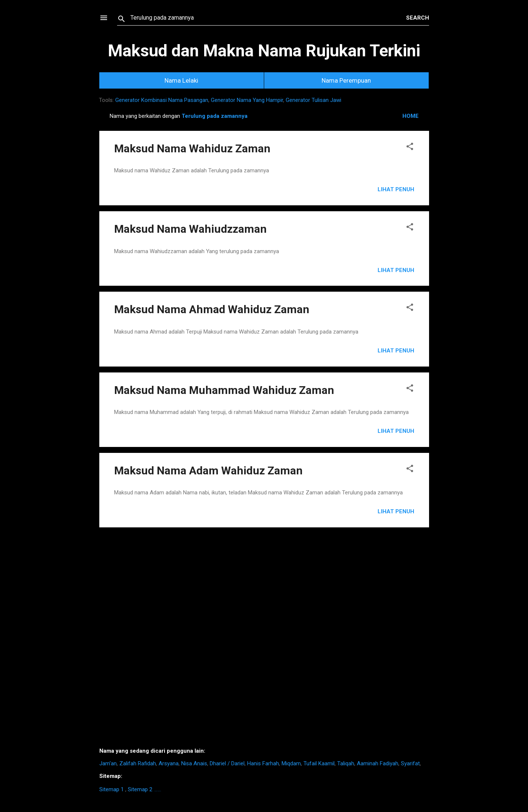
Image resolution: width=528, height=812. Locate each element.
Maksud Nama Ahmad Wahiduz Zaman (212, 309)
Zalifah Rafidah (138, 763)
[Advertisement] (264, 640)
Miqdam (291, 763)
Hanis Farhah (263, 763)
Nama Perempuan (346, 80)
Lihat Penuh (396, 189)
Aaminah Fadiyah (378, 763)
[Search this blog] (268, 18)
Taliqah (346, 763)
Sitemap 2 (140, 789)
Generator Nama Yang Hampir (247, 100)
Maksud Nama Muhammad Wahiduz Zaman (224, 390)
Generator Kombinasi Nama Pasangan (162, 100)
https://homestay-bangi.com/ (157, 791)
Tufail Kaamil (319, 763)
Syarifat (410, 763)
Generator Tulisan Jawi (313, 100)
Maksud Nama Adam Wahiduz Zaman (208, 470)
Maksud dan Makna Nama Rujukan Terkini (264, 51)
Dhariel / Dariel (227, 763)
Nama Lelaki (181, 80)
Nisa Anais (194, 763)
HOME (411, 116)
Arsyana (169, 763)
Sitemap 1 (112, 789)
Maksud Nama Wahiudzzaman (190, 229)
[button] (410, 148)
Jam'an (108, 763)
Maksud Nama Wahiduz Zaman (192, 148)
